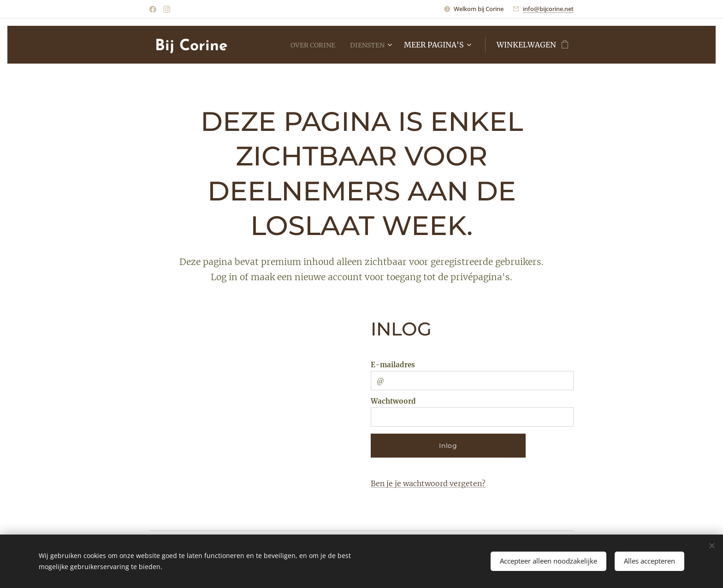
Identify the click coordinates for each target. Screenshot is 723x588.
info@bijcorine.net (548, 9)
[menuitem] (308, 45)
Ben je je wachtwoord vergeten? (428, 483)
